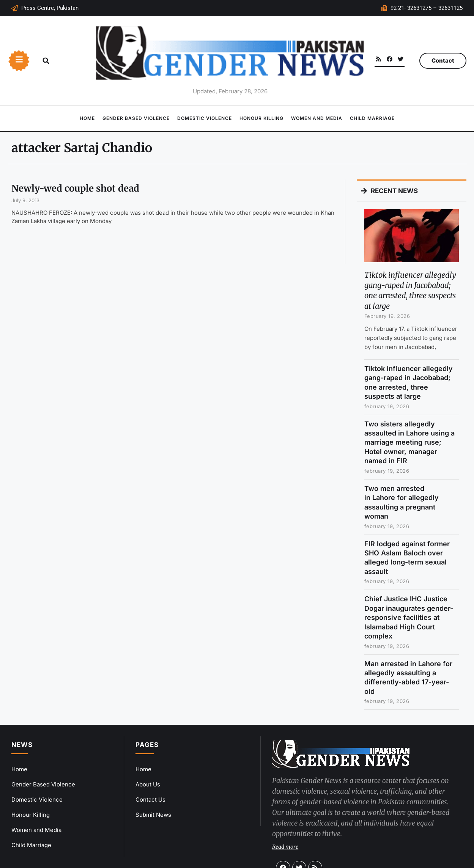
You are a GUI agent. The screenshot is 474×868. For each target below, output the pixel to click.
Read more (285, 847)
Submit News (153, 815)
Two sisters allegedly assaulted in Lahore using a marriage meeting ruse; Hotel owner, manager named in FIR (409, 443)
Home (87, 118)
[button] (46, 61)
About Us (148, 784)
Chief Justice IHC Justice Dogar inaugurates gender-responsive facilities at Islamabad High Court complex (409, 617)
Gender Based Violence (136, 118)
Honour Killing (261, 118)
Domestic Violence (205, 118)
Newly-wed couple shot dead (75, 188)
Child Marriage (372, 118)
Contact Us (150, 800)
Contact (443, 61)
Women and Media (317, 118)
